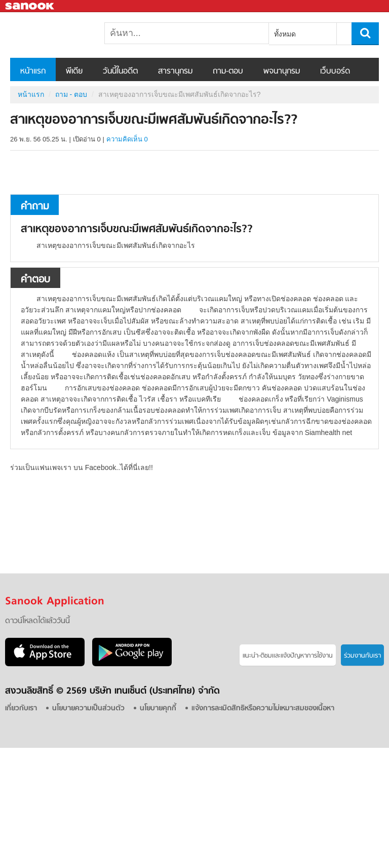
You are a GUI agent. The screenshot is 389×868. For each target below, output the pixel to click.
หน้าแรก (33, 71)
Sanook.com (30, 6)
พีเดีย (74, 71)
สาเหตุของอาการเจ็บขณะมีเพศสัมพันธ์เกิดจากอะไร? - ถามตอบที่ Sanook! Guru (63, 35)
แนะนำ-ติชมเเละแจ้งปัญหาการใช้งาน (288, 656)
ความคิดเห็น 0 (127, 139)
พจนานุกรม (282, 71)
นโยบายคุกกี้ (158, 709)
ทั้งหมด (285, 34)
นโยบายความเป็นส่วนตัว (88, 709)
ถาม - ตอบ (71, 94)
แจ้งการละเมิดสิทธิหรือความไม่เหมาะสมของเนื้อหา (263, 709)
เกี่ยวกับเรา (21, 709)
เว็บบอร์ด (335, 71)
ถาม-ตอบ (228, 71)
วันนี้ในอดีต (120, 71)
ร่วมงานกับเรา (362, 656)
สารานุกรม (175, 71)
